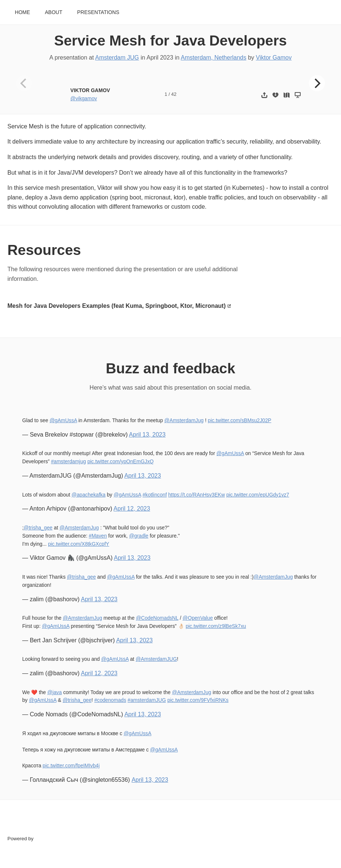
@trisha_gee (38, 528)
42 (174, 94)
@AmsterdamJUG (156, 659)
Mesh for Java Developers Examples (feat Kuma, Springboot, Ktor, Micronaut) (116, 306)
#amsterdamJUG (147, 700)
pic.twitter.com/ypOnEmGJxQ (121, 462)
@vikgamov (84, 99)
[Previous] (24, 83)
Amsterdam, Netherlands (213, 58)
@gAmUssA (63, 420)
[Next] (317, 83)
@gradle (139, 536)
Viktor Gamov (274, 58)
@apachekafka (88, 495)
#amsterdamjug (68, 462)
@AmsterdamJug (184, 420)
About (54, 12)
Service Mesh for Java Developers (170, 41)
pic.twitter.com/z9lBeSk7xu (216, 626)
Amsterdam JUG (117, 58)
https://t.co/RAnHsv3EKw (196, 495)
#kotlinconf (155, 495)
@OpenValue (198, 618)
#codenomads (110, 700)
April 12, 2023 (132, 509)
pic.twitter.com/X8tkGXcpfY (79, 544)
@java (55, 692)
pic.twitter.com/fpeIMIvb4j (71, 766)
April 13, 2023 (147, 435)
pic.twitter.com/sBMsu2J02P (239, 420)
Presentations (98, 12)
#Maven (98, 536)
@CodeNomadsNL (157, 618)
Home (22, 12)
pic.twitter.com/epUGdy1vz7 (258, 495)
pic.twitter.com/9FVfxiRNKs (198, 700)
